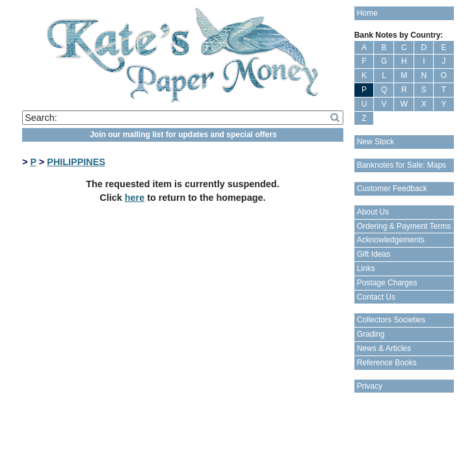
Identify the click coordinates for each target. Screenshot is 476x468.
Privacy (370, 386)
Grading (371, 334)
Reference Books (387, 363)
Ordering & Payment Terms (404, 226)
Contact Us (376, 297)
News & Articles (384, 348)
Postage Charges (387, 283)
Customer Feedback (392, 188)
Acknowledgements (391, 240)
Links (366, 268)
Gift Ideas (374, 254)
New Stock (376, 142)
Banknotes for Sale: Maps (402, 165)
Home (367, 13)
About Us (373, 212)
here (135, 198)
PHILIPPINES (76, 162)
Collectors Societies (391, 320)
